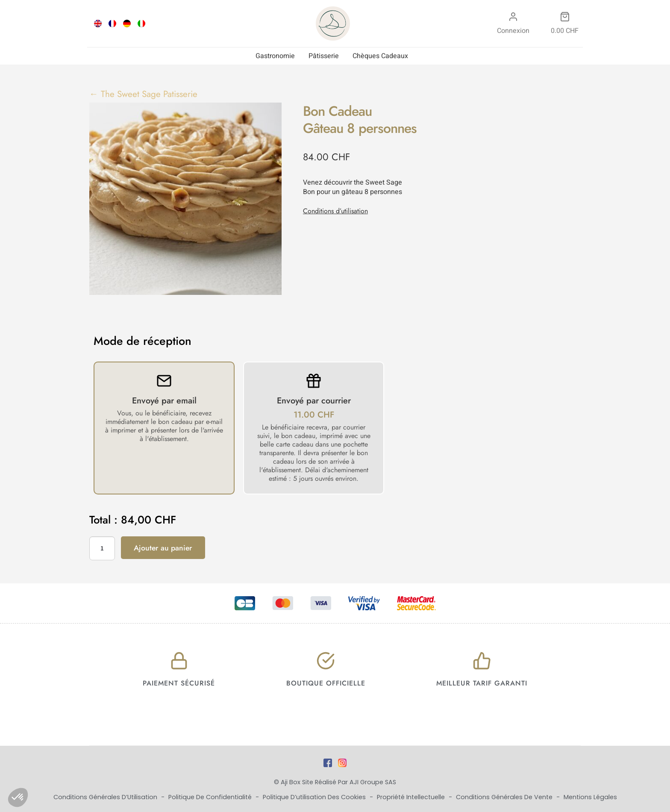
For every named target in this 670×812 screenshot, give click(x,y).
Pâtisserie (324, 56)
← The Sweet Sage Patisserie (143, 94)
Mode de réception (143, 341)
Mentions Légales (590, 797)
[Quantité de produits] (102, 548)
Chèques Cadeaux (380, 56)
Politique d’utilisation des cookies (315, 797)
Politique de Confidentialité (211, 797)
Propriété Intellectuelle (412, 797)
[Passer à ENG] (98, 24)
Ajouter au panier (163, 548)
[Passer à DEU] (127, 24)
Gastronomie (275, 56)
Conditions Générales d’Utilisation (106, 797)
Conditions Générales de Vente (505, 797)
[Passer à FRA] (112, 24)
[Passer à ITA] (141, 24)
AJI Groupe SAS (373, 782)
